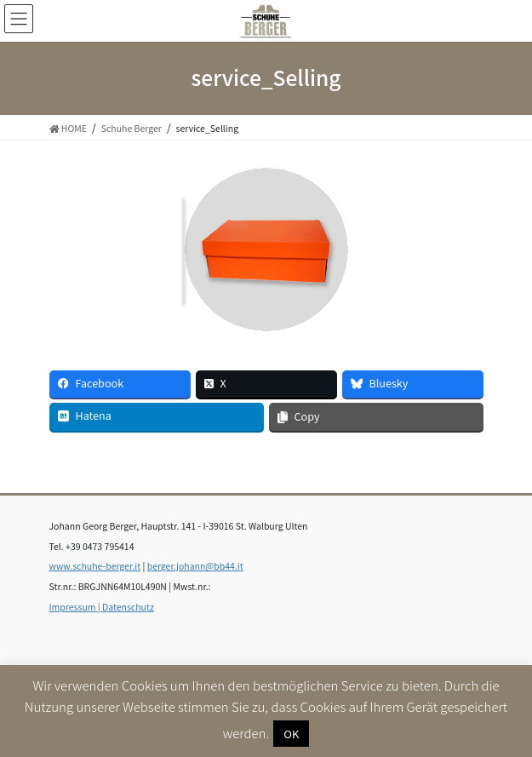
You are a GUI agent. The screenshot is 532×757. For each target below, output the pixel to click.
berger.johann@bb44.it (195, 566)
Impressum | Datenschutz (102, 607)
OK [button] (291, 734)
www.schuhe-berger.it (95, 566)
